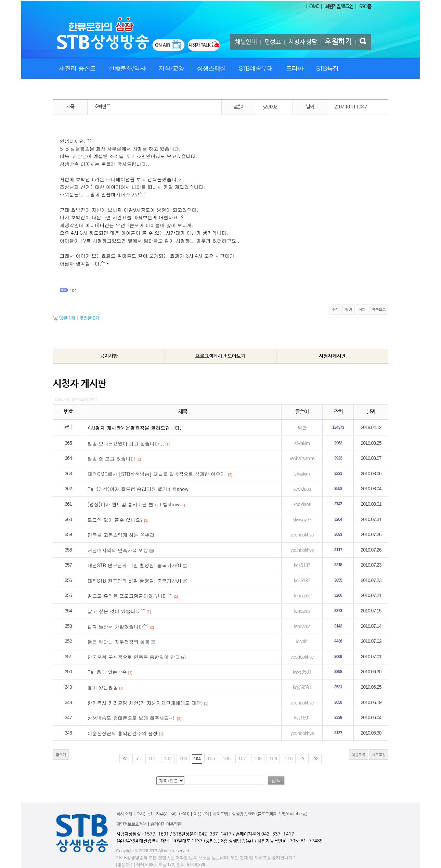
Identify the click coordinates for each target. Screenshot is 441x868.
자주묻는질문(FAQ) (173, 814)
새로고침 (379, 755)
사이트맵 (220, 814)
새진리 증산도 (77, 68)
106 (227, 759)
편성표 (273, 42)
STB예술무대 (256, 68)
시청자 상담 (303, 42)
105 (211, 759)
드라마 (294, 68)
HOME (313, 7)
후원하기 (338, 42)
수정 (335, 309)
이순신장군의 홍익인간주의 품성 (123, 733)
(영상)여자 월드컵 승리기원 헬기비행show (134, 504)
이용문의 (201, 814)
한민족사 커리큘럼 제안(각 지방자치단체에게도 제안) (145, 703)
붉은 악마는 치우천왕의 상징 (119, 642)
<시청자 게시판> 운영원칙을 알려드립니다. (134, 428)
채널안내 (246, 42)
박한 (302, 427)
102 (168, 759)
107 (242, 759)
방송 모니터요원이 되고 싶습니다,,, (126, 443)
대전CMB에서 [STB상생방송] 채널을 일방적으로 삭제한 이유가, (157, 474)
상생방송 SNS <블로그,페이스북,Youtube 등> (270, 814)
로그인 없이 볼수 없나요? (115, 520)
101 (152, 759)
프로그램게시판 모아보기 (220, 356)
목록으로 (379, 309)
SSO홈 (365, 7)
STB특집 (327, 68)
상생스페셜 (212, 68)
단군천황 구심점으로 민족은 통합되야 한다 (134, 657)
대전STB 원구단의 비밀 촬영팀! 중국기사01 (135, 565)
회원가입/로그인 (339, 7)
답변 (349, 309)
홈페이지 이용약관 (166, 824)
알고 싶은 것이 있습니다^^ (116, 611)
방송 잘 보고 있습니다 (112, 458)
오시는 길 (144, 814)
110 (289, 759)
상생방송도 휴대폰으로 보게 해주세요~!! (132, 718)
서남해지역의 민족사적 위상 (118, 550)
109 (273, 759)
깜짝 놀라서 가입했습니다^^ (118, 626)
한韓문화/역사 (127, 68)
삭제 (362, 309)
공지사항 (109, 356)
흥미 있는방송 (103, 687)
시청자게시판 (332, 356)
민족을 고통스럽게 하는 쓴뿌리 (121, 535)
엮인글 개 (89, 318)
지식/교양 (171, 68)
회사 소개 (124, 814)
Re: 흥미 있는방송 (107, 672)
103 (183, 759)
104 (73, 290)
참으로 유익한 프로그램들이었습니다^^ (130, 596)
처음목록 (359, 755)
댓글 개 (67, 318)
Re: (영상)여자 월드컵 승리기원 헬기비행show (138, 489)
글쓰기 (61, 755)
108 (258, 759)
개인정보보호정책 (131, 824)
